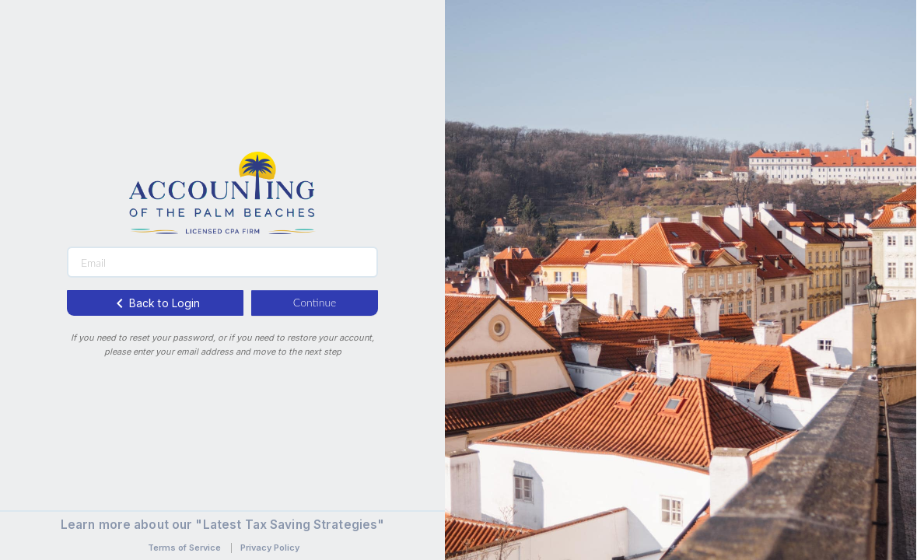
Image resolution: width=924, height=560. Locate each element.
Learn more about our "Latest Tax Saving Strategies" (223, 525)
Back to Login (156, 303)
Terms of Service (184, 548)
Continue (315, 302)
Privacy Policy (270, 548)
